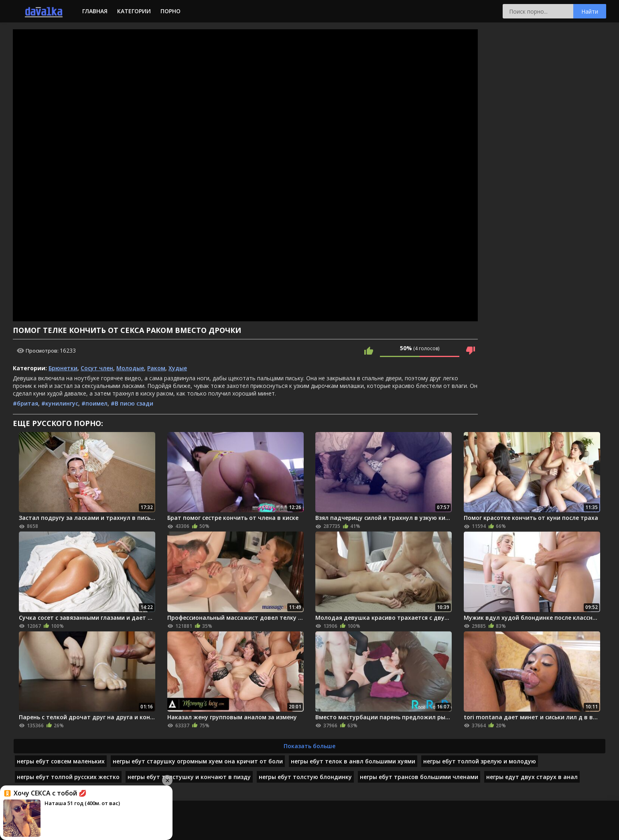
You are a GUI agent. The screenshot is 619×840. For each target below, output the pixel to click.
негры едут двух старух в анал (532, 777)
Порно (170, 11)
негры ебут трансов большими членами (419, 777)
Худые (178, 368)
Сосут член (97, 368)
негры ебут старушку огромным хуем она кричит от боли (198, 761)
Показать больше (309, 746)
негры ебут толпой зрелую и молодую (480, 761)
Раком (156, 368)
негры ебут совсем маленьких (61, 761)
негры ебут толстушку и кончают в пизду (189, 777)
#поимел (94, 403)
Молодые (130, 368)
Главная (95, 11)
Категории (134, 11)
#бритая (25, 403)
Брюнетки (63, 368)
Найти (590, 11)
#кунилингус (60, 403)
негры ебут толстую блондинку (305, 777)
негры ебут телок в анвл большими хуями (353, 761)
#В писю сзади (132, 403)
